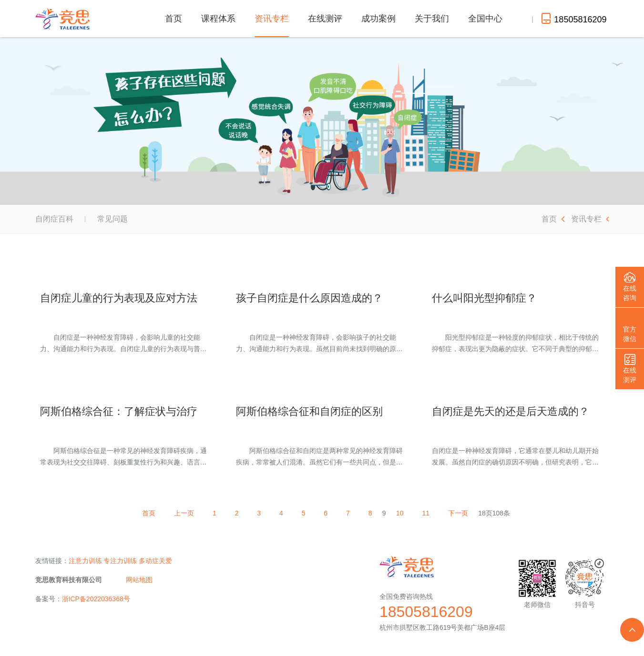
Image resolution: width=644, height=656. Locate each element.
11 (429, 513)
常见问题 (112, 219)
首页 (174, 19)
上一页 (182, 513)
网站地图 (139, 580)
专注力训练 (120, 561)
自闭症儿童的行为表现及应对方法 (119, 298)
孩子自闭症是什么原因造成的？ (309, 298)
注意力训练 (85, 561)
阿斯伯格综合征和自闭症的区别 (309, 411)
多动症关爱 (155, 561)
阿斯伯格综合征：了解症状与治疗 (119, 411)
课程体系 (218, 19)
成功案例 (378, 19)
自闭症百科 (54, 219)
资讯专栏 (272, 25)
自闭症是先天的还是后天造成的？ (511, 411)
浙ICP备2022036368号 (96, 599)
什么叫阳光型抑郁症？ (484, 298)
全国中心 (485, 19)
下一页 (461, 513)
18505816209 (426, 612)
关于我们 (432, 19)
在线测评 (325, 19)
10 (402, 513)
